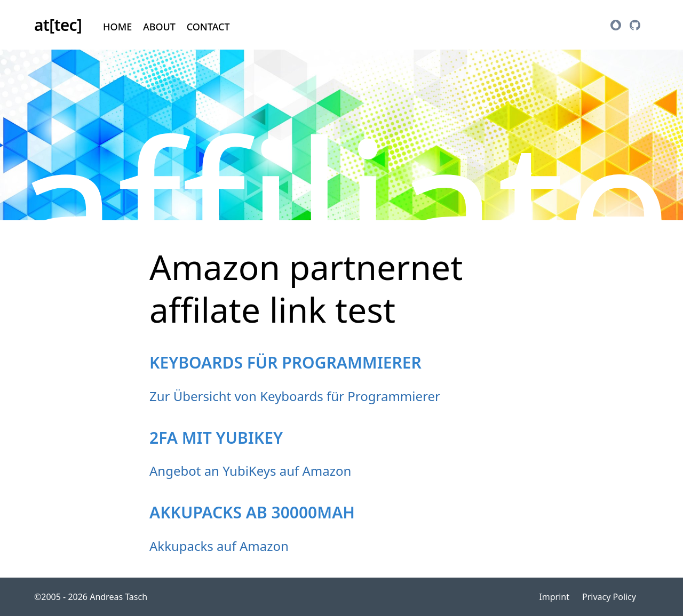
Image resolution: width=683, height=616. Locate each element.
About (159, 27)
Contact (208, 27)
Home (117, 27)
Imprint (554, 597)
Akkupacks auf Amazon (219, 546)
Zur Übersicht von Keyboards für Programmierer (295, 396)
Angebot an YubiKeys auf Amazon (250, 471)
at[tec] (58, 25)
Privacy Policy (609, 597)
